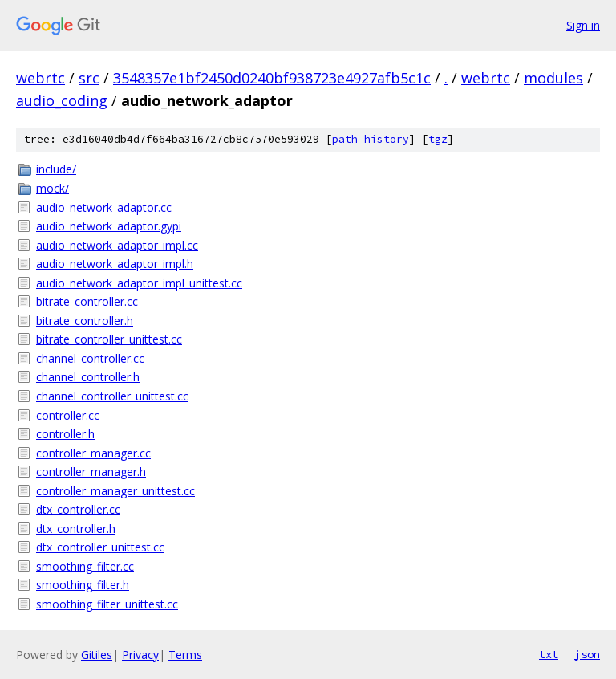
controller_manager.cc (93, 453)
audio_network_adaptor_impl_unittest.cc (139, 283)
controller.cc (68, 415)
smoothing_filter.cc (85, 566)
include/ (56, 169)
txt (549, 654)
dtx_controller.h (76, 529)
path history (371, 139)
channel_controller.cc (90, 358)
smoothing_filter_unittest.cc (107, 604)
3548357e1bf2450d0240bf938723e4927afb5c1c (272, 78)
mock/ (53, 188)
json (587, 654)
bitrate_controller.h (85, 321)
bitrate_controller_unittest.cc (109, 339)
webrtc (41, 78)
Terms (185, 655)
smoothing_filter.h (83, 585)
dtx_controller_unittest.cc (100, 547)
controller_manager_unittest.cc (115, 491)
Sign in (583, 25)
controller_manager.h (91, 472)
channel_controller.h (88, 377)
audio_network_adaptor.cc (104, 207)
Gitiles (97, 655)
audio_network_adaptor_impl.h (115, 264)
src (89, 78)
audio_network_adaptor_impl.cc (117, 245)
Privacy (140, 655)
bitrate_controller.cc (87, 301)
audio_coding (62, 100)
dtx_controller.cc (78, 509)
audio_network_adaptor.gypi (109, 226)
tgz (438, 139)
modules (553, 78)
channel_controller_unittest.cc (112, 396)
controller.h (65, 434)
